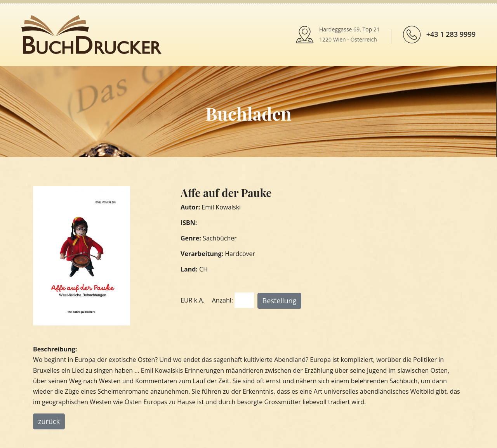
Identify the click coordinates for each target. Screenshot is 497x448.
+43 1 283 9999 (451, 34)
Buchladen (248, 113)
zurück (49, 421)
